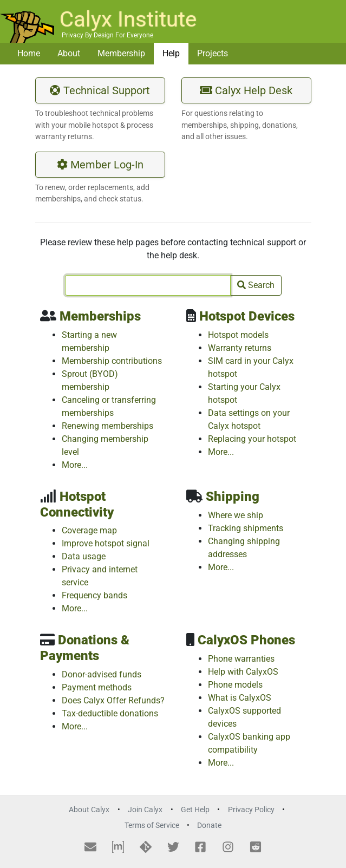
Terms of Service (152, 825)
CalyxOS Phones (246, 640)
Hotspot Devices (247, 316)
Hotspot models (238, 335)
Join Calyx (145, 810)
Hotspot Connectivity (77, 504)
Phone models (235, 685)
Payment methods (97, 687)
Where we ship (236, 515)
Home (29, 53)
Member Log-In (100, 165)
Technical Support (100, 90)
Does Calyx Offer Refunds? (113, 700)
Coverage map (89, 530)
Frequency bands (94, 595)
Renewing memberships (107, 426)
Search (256, 285)
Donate (209, 825)
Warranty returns (240, 348)
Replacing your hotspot (252, 439)
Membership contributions (112, 361)
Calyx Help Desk (246, 90)
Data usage (84, 556)
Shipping (233, 497)
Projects (213, 53)
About (69, 53)
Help (171, 53)
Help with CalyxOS (243, 672)
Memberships (100, 316)
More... (75, 465)
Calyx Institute (128, 19)
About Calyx (89, 810)
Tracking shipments (246, 528)
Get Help (195, 810)
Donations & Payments (85, 648)
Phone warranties (241, 659)
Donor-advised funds (102, 674)
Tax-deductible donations (110, 713)
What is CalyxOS (240, 698)
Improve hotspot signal (106, 543)
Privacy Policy (251, 810)
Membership (121, 53)
